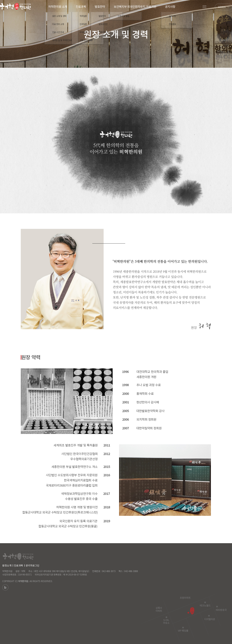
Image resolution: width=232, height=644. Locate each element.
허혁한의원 (23, 581)
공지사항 (170, 6)
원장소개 (7, 565)
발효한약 (100, 6)
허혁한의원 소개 (58, 6)
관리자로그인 (32, 565)
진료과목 (81, 6)
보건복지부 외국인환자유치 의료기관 (135, 6)
